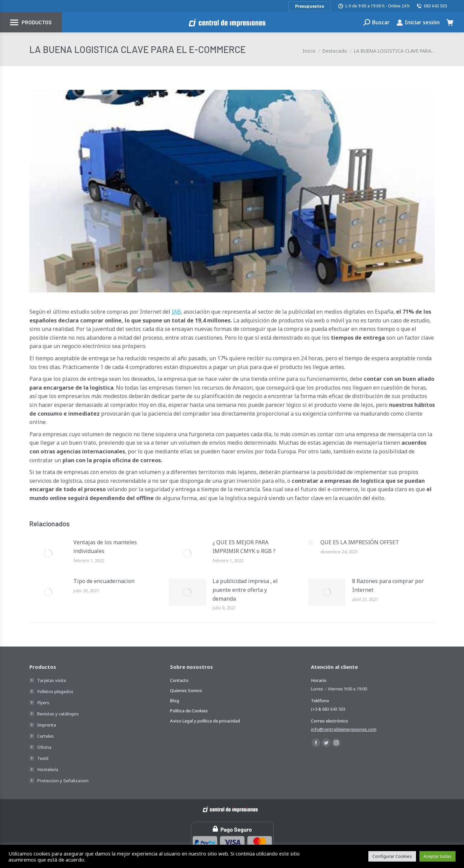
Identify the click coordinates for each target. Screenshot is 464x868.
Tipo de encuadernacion (104, 581)
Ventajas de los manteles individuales (105, 547)
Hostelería (48, 769)
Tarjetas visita (52, 680)
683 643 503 (432, 6)
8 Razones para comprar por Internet (388, 585)
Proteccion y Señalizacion (63, 781)
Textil (43, 758)
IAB (176, 312)
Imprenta (47, 725)
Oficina (44, 747)
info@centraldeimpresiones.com (344, 729)
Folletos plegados (55, 691)
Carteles (45, 736)
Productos (37, 22)
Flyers (43, 703)
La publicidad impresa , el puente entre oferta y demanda (245, 590)
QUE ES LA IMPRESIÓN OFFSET (360, 542)
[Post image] (48, 553)
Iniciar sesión (418, 22)
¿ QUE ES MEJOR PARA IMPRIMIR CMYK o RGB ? (244, 547)
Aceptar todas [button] (437, 856)
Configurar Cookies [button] (392, 856)
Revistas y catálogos (58, 714)
